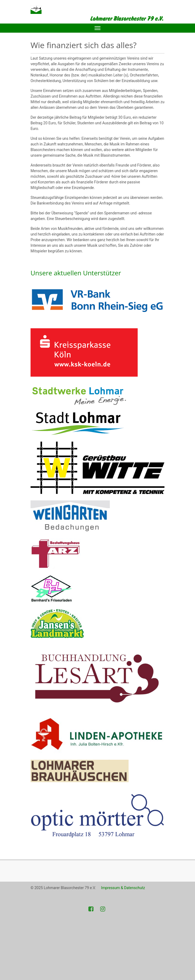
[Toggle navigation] (97, 28)
